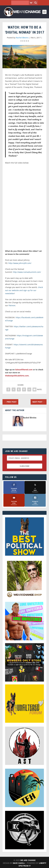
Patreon (12, 305)
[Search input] (21, 3)
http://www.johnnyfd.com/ (20, 263)
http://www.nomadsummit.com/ (27, 272)
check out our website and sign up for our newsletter (24, 290)
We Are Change (28, 860)
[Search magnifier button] (36, 3)
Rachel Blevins (22, 38)
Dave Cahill (19, 863)
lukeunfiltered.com (24, 370)
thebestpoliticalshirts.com (17, 376)
